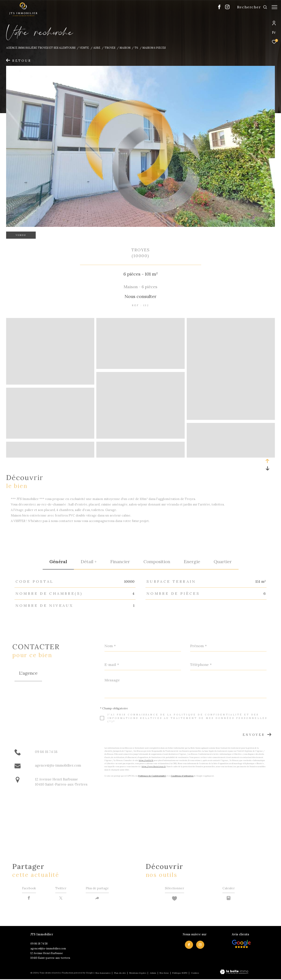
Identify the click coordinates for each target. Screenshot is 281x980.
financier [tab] (120, 562)
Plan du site (120, 974)
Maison (125, 48)
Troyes (110, 48)
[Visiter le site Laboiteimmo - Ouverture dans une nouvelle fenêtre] (234, 973)
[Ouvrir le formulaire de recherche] (250, 7)
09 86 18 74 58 (46, 752)
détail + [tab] (89, 562)
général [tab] (58, 562)
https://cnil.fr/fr (146, 760)
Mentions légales (138, 974)
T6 (136, 48)
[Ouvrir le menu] (274, 7)
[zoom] (50, 383)
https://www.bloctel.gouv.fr (154, 766)
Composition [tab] (157, 562)
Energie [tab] (192, 562)
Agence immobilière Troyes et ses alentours (41, 48)
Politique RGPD (180, 974)
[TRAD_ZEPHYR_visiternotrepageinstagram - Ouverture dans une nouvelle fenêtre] (225, 8)
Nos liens (164, 974)
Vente (84, 48)
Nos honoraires (103, 974)
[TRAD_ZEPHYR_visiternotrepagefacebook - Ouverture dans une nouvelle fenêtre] (217, 8)
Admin (153, 974)
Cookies (195, 974)
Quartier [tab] (223, 562)
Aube (97, 48)
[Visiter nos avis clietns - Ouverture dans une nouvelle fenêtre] (241, 945)
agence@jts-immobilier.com (58, 765)
